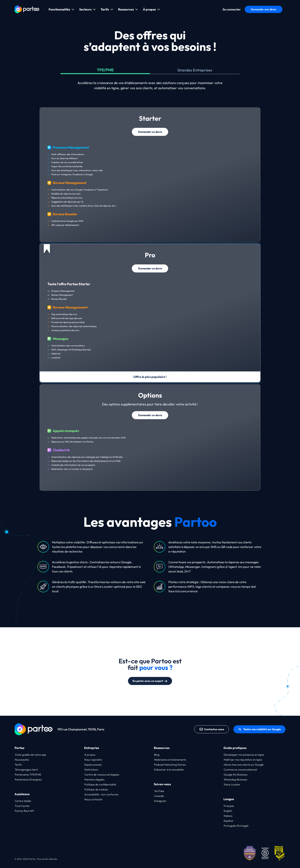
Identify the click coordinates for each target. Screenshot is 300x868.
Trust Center (22, 806)
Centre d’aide (23, 801)
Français (229, 806)
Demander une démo (264, 9)
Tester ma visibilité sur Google (259, 729)
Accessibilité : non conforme (101, 794)
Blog (157, 755)
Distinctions (91, 770)
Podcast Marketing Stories (170, 765)
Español (228, 821)
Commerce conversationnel (240, 770)
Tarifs (105, 9)
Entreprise (92, 748)
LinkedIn (159, 796)
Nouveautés (22, 760)
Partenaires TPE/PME (28, 775)
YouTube (159, 791)
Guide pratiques (235, 748)
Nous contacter (94, 799)
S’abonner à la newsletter (169, 770)
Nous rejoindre (93, 760)
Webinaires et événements (170, 760)
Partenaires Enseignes (28, 780)
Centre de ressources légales (102, 775)
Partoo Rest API (24, 811)
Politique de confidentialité (100, 785)
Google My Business (236, 775)
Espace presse (93, 765)
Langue (229, 799)
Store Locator (232, 785)
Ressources (126, 9)
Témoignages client (26, 770)
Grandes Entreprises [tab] (195, 70)
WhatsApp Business (235, 780)
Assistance (22, 794)
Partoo (19, 748)
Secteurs (85, 9)
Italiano (228, 816)
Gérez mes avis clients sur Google (244, 765)
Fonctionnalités (59, 9)
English (228, 811)
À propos (149, 9)
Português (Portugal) (236, 826)
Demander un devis (150, 132)
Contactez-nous (212, 729)
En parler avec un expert (150, 681)
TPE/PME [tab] (105, 70)
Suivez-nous (162, 784)
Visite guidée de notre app (30, 755)
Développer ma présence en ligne (244, 755)
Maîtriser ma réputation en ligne (243, 760)
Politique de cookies (96, 789)
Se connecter (232, 9)
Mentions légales (94, 780)
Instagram (160, 801)
